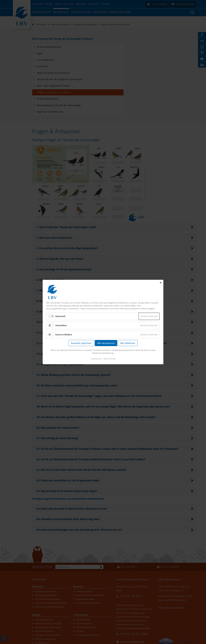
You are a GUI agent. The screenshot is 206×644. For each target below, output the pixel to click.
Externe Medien (64, 335)
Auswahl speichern (81, 343)
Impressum (96, 358)
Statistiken (61, 326)
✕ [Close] (161, 283)
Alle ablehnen (128, 343)
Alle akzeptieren (106, 343)
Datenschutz (110, 358)
